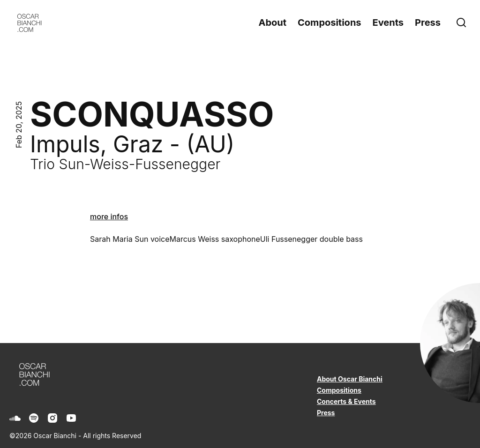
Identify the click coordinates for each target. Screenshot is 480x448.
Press (428, 22)
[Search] (463, 22)
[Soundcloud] (15, 418)
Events (388, 22)
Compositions (329, 22)
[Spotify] (34, 418)
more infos (109, 217)
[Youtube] (71, 418)
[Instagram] (52, 418)
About (272, 22)
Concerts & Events (346, 401)
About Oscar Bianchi (350, 379)
